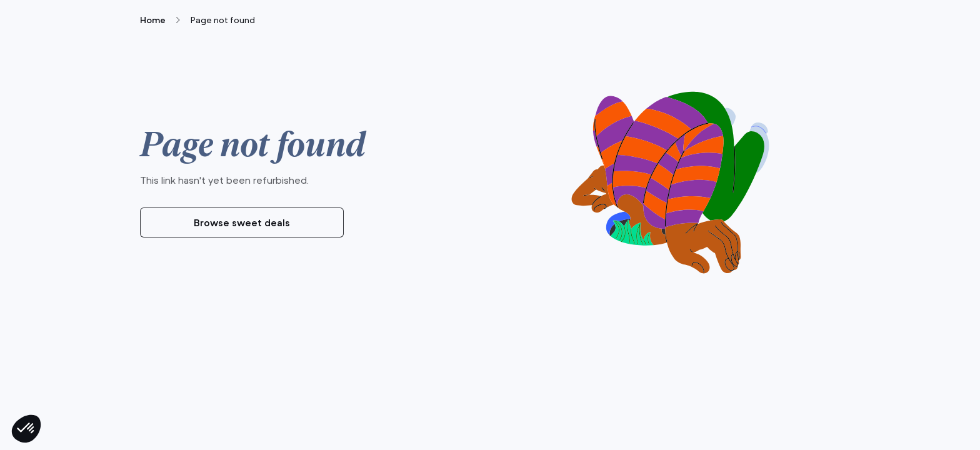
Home (153, 20)
